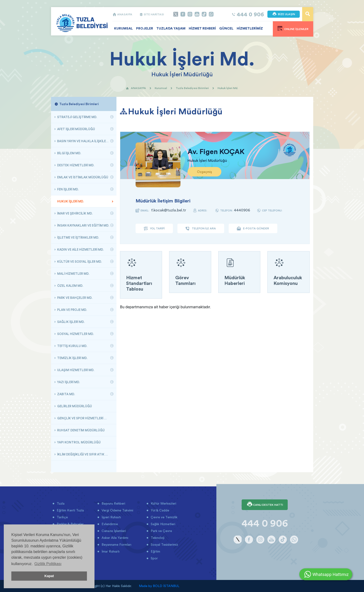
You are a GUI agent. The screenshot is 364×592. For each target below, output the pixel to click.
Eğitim (155, 551)
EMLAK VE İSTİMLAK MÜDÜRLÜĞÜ (82, 177)
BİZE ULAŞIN (284, 14)
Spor (154, 558)
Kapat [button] (49, 576)
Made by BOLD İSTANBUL (159, 586)
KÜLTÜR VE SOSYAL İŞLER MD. (79, 262)
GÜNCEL (226, 28)
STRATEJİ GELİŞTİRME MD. (77, 117)
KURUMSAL (123, 28)
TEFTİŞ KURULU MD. (72, 346)
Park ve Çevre (161, 531)
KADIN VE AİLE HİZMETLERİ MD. (80, 249)
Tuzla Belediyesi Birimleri (192, 88)
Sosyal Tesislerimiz (164, 545)
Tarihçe (62, 517)
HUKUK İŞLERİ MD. (70, 201)
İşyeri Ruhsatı (111, 517)
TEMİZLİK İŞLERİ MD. (72, 358)
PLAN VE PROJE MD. (72, 310)
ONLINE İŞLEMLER (293, 28)
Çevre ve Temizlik (164, 517)
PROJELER (145, 28)
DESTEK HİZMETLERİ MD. (75, 165)
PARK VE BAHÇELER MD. (74, 298)
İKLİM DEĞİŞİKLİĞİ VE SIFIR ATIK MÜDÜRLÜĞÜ (85, 454)
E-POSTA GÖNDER (253, 228)
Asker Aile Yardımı (114, 538)
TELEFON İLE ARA (201, 228)
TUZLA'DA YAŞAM (171, 28)
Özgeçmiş (204, 172)
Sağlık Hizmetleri (163, 524)
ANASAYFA (122, 14)
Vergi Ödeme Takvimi (117, 510)
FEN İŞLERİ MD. (68, 189)
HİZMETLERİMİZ (250, 28)
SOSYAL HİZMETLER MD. (75, 334)
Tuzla (60, 503)
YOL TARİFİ (154, 228)
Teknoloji (157, 538)
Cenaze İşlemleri (113, 531)
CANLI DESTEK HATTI (265, 505)
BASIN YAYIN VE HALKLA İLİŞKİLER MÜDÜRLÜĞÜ (85, 141)
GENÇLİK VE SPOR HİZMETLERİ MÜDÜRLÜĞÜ (85, 418)
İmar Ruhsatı (110, 551)
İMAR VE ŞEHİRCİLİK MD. (75, 213)
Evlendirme (109, 524)
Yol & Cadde (159, 510)
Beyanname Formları (116, 545)
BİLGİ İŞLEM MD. (69, 153)
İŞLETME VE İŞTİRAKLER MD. (78, 237)
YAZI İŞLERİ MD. (68, 382)
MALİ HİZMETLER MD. (73, 274)
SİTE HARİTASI (152, 14)
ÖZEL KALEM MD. (70, 286)
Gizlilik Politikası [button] (48, 564)
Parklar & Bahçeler (70, 524)
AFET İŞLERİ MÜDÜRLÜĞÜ (76, 129)
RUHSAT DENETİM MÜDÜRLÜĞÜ (81, 430)
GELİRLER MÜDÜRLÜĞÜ (74, 406)
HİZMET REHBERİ (202, 28)
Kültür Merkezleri (163, 503)
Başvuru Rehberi (113, 503)
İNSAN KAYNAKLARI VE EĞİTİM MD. (83, 225)
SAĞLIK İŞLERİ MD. (71, 322)
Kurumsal (161, 88)
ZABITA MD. (66, 394)
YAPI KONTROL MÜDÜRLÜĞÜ (79, 442)
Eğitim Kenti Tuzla (70, 510)
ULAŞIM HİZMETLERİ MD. (75, 370)
